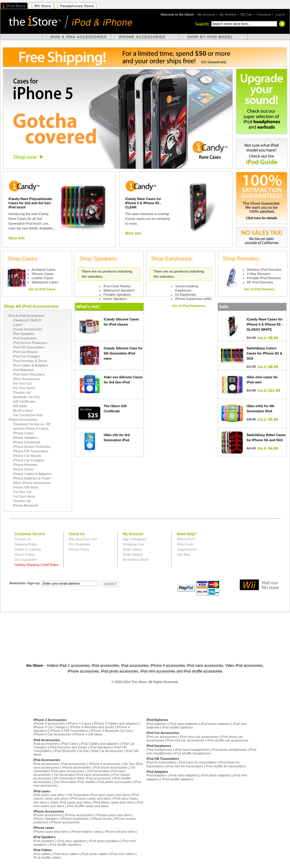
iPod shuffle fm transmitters (226, 766)
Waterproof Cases (45, 282)
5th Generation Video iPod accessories (82, 778)
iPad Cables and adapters (100, 744)
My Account (206, 14)
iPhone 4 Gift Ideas (88, 734)
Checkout (264, 14)
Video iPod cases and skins (70, 802)
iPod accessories (46, 764)
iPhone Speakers (46, 819)
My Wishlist (228, 14)
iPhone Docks (102, 819)
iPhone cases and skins (114, 815)
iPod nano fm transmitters (198, 762)
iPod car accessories (162, 737)
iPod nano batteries (184, 724)
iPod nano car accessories (199, 737)
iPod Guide (185, 544)
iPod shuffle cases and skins (88, 806)
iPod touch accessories (110, 767)
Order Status (132, 549)
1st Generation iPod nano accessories (82, 775)
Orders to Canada (28, 549)
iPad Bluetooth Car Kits (72, 751)
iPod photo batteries (216, 724)
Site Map (183, 554)
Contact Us (23, 539)
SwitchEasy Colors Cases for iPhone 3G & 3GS (265, 353)
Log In (280, 14)
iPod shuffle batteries (177, 727)
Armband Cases (44, 270)
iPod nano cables (66, 854)
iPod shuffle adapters (178, 779)
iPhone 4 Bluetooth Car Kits (111, 731)
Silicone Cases (43, 274)
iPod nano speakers (72, 841)
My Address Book (136, 560)
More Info (17, 238)
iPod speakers (44, 841)
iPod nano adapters (184, 775)
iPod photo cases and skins (114, 802)
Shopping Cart (133, 544)
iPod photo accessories (115, 782)
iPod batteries (157, 724)
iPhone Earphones (75, 819)
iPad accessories (46, 744)
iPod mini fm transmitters (185, 766)
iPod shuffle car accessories (228, 740)
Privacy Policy (79, 549)
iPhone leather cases (87, 832)
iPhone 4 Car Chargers (50, 727)
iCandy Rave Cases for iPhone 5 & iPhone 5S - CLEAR (143, 203)
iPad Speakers (101, 747)
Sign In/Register (134, 539)
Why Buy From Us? (83, 539)
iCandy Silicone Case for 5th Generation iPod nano (123, 353)
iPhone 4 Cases (80, 723)
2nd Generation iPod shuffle (74, 782)
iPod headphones (159, 750)
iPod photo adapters (216, 775)
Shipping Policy (26, 544)
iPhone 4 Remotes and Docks (92, 727)
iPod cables (42, 854)
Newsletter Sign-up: (25, 583)
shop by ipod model (210, 37)
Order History (132, 554)
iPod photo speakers (104, 841)
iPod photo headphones (229, 750)
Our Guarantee (25, 560)
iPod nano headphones (192, 750)
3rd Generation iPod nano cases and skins (98, 795)
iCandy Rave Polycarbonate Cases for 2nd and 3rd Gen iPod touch (30, 203)
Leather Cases (43, 278)
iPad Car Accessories (107, 751)
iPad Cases (70, 744)
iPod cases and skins (49, 795)
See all (42, 288)
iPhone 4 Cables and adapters (116, 723)
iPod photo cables (95, 854)
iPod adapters (157, 775)
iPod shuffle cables (47, 857)
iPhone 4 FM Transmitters (69, 731)
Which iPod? (186, 539)
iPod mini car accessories (186, 740)
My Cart (246, 14)
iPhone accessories (76, 767)
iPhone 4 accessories (49, 723)
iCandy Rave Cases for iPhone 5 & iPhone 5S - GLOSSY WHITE (265, 324)
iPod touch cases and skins (91, 798)
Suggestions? (187, 549)
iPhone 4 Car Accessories (52, 734)
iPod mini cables (123, 854)
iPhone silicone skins (120, 832)
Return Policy (24, 554)
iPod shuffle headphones (193, 753)
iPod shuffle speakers (66, 845)
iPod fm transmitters (161, 762)
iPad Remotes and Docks (68, 747)
